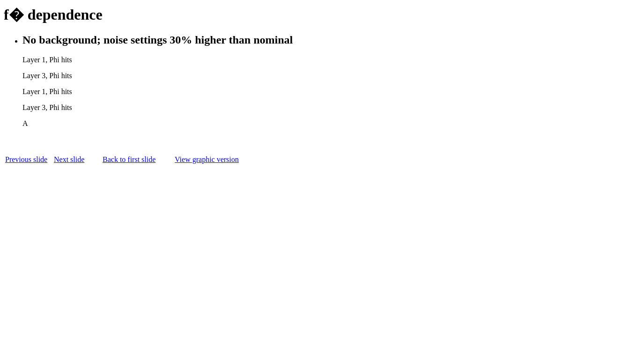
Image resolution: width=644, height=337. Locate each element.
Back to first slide (129, 159)
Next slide (69, 159)
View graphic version (207, 159)
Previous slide (26, 159)
